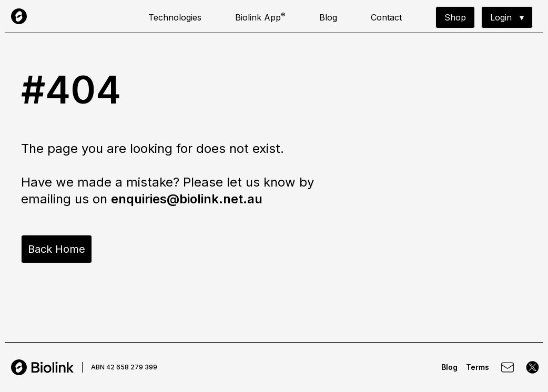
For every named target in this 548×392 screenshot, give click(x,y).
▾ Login (507, 17)
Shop (455, 17)
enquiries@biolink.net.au (187, 199)
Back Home (57, 249)
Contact (386, 17)
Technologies (175, 17)
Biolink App (260, 17)
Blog (328, 17)
